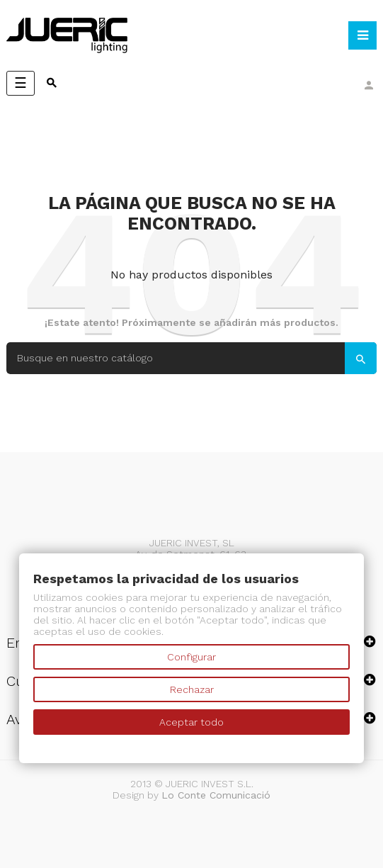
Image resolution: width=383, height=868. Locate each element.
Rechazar (192, 689)
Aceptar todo (191, 722)
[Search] (191, 358)
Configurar (191, 657)
